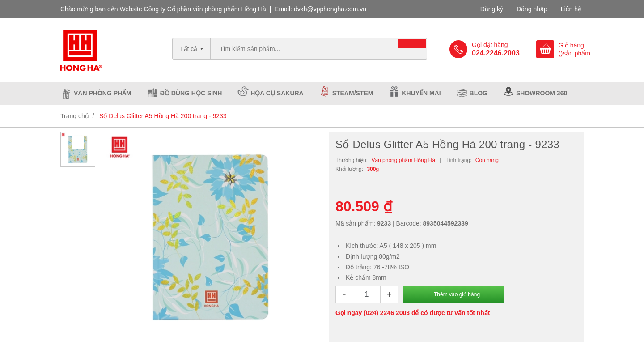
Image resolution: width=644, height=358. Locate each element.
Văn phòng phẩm (103, 93)
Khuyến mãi (421, 93)
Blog (479, 93)
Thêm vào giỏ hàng (457, 294)
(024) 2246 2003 (387, 313)
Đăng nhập (532, 9)
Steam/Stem (353, 93)
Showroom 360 (542, 93)
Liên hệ (571, 9)
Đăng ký (492, 9)
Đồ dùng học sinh (191, 93)
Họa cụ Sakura (277, 93)
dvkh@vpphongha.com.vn (330, 9)
